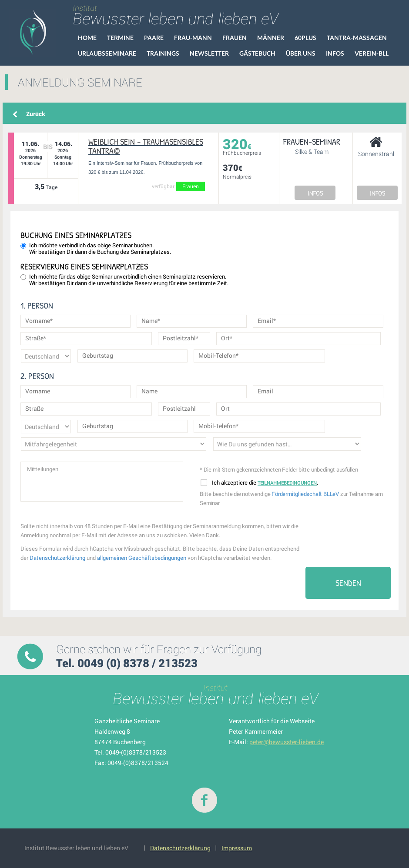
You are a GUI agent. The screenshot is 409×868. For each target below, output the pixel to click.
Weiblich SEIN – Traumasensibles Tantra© (146, 146)
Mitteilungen (102, 482)
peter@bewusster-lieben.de (287, 742)
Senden (348, 583)
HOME (87, 38)
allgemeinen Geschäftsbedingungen (142, 558)
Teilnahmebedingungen (287, 483)
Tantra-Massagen (357, 38)
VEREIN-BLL (372, 53)
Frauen (235, 38)
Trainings (163, 53)
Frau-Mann (193, 38)
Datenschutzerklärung (57, 558)
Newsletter (209, 53)
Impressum (237, 848)
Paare (154, 38)
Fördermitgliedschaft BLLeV (305, 494)
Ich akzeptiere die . (259, 483)
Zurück (36, 114)
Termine (120, 38)
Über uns (301, 53)
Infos (335, 53)
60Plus (305, 38)
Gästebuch (257, 53)
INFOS (315, 193)
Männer (271, 38)
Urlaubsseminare (107, 53)
